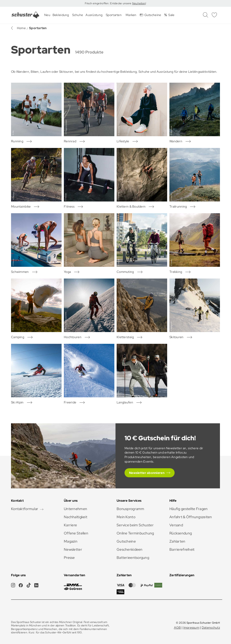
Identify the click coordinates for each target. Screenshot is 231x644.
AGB (177, 628)
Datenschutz (211, 628)
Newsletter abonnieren (147, 473)
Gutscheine (126, 541)
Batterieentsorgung (133, 558)
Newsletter (73, 549)
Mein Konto (126, 517)
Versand (176, 525)
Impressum (191, 628)
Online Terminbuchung (135, 533)
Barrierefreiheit (182, 549)
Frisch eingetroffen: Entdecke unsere (108, 3)
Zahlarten (177, 541)
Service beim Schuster (135, 525)
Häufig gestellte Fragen (188, 509)
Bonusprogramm (131, 509)
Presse (69, 558)
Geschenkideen (130, 549)
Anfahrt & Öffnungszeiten (191, 517)
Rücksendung (181, 533)
